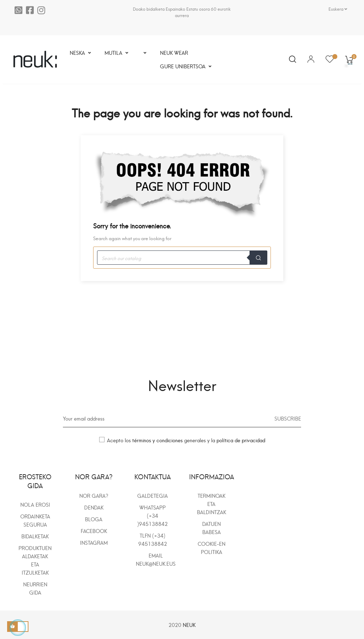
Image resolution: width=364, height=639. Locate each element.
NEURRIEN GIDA (35, 588)
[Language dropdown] (338, 9)
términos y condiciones (158, 440)
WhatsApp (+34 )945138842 (152, 515)
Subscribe (288, 418)
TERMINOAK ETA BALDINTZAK (212, 504)
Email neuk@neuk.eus (156, 559)
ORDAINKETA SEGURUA (35, 520)
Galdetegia (152, 495)
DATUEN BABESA (212, 528)
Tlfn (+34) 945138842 (153, 539)
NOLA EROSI (35, 504)
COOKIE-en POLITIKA (212, 548)
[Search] (182, 258)
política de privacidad (241, 440)
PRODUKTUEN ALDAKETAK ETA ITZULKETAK (35, 560)
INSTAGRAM (94, 542)
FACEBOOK (94, 531)
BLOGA (94, 519)
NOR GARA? (94, 495)
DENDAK (94, 507)
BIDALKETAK (35, 536)
